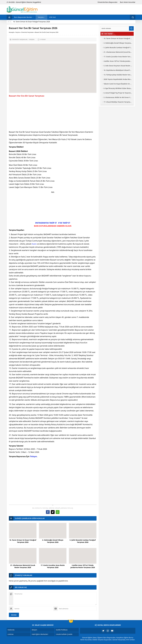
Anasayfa (11, 32)
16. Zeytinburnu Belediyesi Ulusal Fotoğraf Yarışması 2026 (118, 70)
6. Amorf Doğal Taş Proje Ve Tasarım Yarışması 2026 (118, 93)
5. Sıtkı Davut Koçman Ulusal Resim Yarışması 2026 (118, 66)
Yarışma (18, 32)
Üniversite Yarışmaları (27, 32)
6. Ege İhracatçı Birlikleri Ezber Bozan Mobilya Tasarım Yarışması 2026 (118, 88)
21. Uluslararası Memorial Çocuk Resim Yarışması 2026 (23, 566)
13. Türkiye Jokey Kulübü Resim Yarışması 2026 (118, 75)
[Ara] (115, 28)
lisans (34, 244)
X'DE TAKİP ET (64, 223)
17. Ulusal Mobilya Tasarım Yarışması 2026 (118, 102)
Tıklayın (33, 456)
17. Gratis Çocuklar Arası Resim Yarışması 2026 (53, 566)
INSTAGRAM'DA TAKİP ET (46, 223)
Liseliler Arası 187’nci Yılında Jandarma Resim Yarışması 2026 (83, 566)
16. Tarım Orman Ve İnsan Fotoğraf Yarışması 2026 (32, 22)
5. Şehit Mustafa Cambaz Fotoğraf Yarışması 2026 (83, 541)
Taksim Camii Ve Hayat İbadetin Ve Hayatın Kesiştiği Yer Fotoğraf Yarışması (118, 84)
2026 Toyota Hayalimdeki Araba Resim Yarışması (118, 79)
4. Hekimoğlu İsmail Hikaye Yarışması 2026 (53, 541)
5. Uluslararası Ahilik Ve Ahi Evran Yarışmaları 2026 (118, 97)
